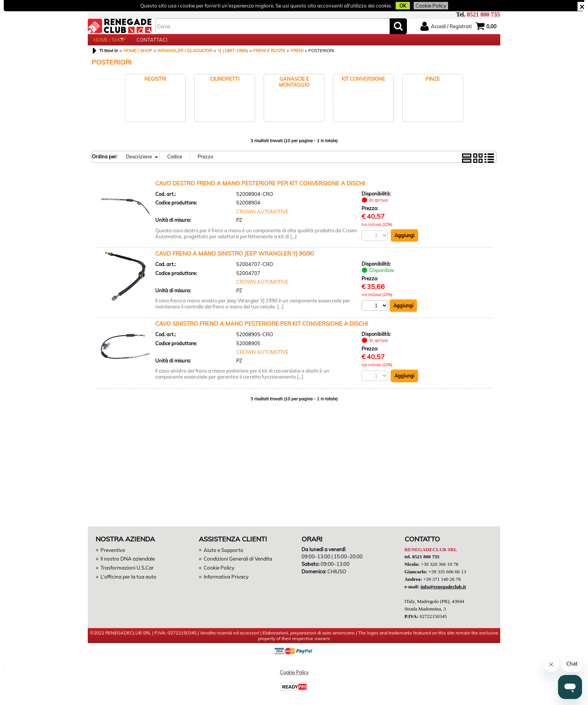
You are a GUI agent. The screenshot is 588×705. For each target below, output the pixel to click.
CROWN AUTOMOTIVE (262, 219)
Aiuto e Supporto (223, 558)
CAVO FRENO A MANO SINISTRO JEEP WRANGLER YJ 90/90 (235, 262)
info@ (443, 594)
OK (399, 6)
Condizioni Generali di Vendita (238, 567)
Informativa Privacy (225, 585)
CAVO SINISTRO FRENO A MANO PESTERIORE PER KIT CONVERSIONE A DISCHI (262, 332)
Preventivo (112, 558)
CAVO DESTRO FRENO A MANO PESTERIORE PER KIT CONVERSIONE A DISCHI (260, 191)
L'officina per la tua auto (128, 585)
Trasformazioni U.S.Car (126, 576)
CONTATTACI (152, 44)
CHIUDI (582, 6)
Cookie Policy (426, 6)
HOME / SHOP (109, 44)
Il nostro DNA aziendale (127, 567)
